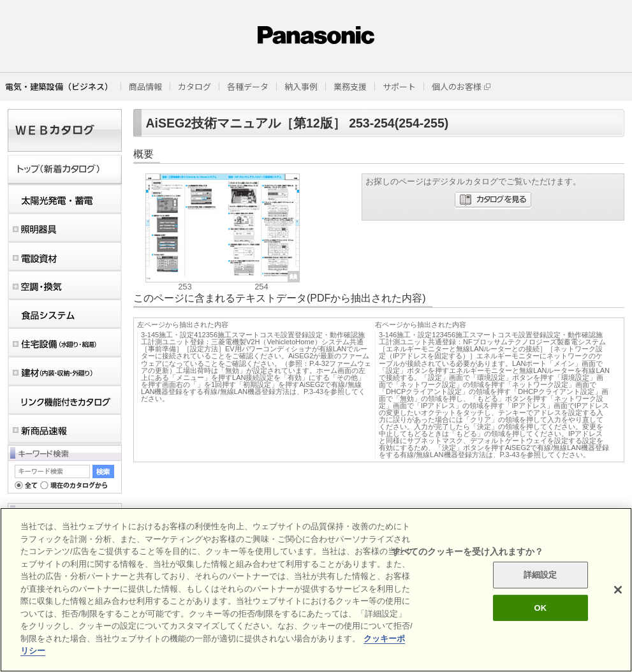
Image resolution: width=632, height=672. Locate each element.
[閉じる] (618, 590)
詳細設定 (540, 575)
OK (540, 608)
